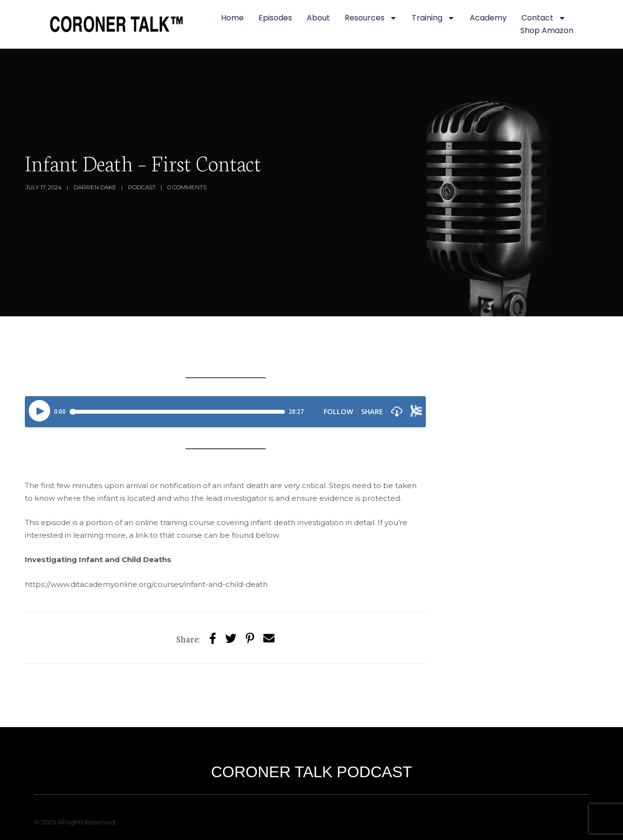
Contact (544, 18)
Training (433, 18)
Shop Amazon (547, 30)
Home (232, 18)
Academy (488, 18)
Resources (371, 18)
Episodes (275, 18)
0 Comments (187, 187)
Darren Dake (95, 187)
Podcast (142, 187)
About (318, 18)
